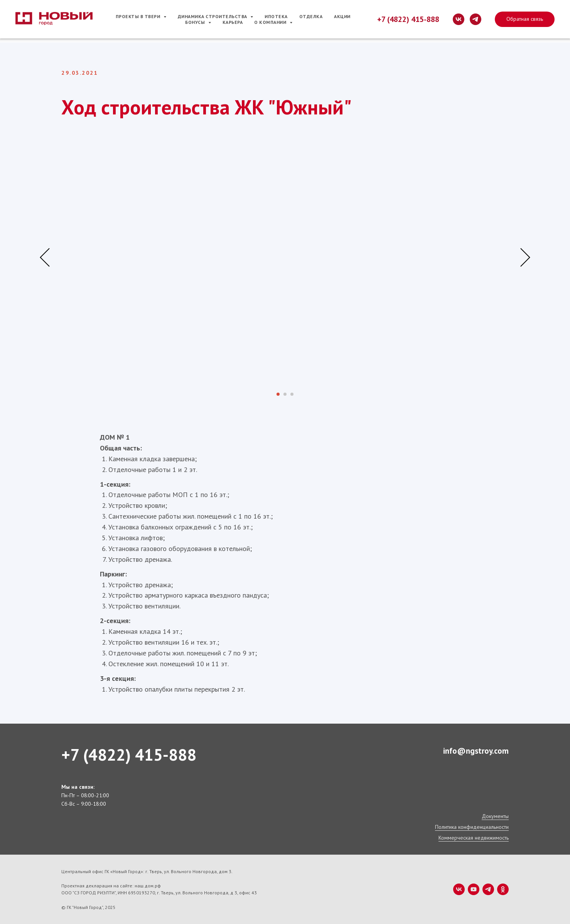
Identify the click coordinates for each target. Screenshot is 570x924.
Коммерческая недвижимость (474, 838)
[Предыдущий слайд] (45, 258)
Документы (495, 816)
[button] (525, 19)
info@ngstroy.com (476, 751)
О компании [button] (271, 22)
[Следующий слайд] (525, 258)
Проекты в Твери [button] (139, 16)
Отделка (311, 16)
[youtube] (474, 889)
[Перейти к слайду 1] (278, 394)
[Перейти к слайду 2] (285, 394)
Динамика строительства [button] (213, 16)
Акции (342, 16)
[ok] (503, 889)
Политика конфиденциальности (472, 827)
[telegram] (476, 19)
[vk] (459, 19)
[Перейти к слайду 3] (292, 394)
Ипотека (276, 16)
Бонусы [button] (196, 22)
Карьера (233, 22)
